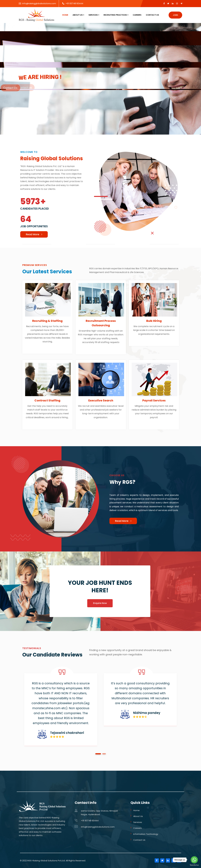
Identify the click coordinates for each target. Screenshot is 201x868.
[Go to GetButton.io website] (194, 865)
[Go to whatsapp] (194, 860)
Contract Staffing (47, 400)
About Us (78, 15)
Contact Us (152, 15)
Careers (137, 15)
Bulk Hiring (154, 321)
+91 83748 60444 (74, 3)
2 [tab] (104, 754)
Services (93, 15)
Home (65, 15)
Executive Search (101, 400)
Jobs (175, 15)
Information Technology (146, 834)
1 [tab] (98, 754)
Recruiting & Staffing (47, 321)
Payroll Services (154, 400)
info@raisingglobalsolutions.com (39, 3)
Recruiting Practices (115, 15)
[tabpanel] (61, 710)
